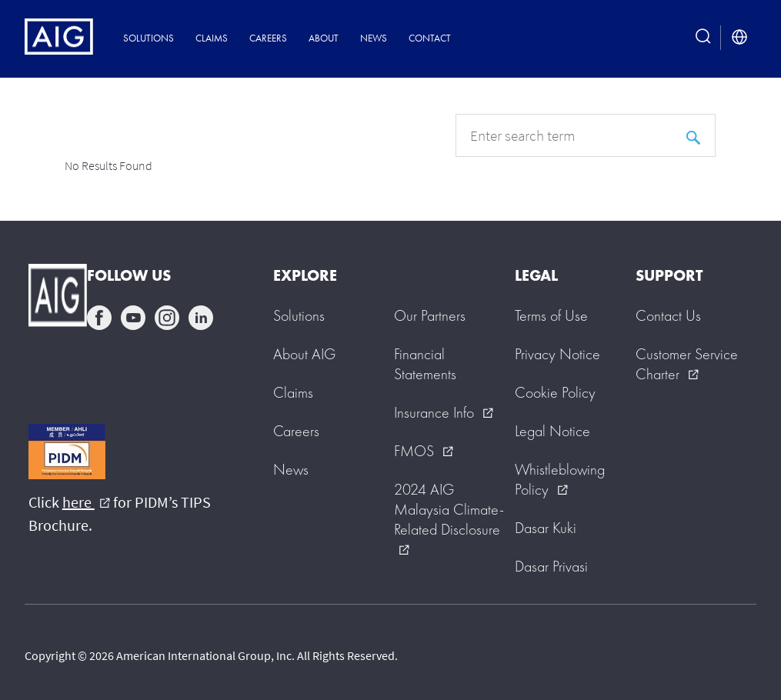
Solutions (149, 38)
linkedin (201, 318)
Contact (430, 38)
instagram (167, 318)
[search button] (703, 38)
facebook (99, 318)
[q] (586, 135)
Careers (268, 38)
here (86, 502)
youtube (133, 318)
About (324, 38)
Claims (212, 38)
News (374, 38)
